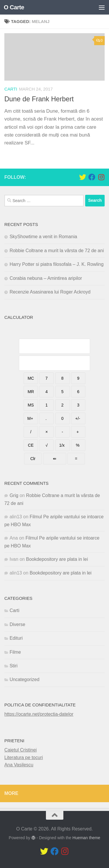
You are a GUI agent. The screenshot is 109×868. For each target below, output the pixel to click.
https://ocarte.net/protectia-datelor (39, 714)
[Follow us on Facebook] (92, 177)
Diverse (17, 624)
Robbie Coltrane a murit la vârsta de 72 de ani (57, 251)
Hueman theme (86, 838)
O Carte (14, 7)
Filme (15, 652)
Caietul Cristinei (20, 750)
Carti (11, 89)
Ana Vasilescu (19, 765)
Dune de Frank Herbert (39, 99)
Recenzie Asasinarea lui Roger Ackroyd (50, 292)
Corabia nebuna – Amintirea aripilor (46, 278)
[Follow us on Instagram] (101, 177)
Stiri (14, 666)
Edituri (16, 638)
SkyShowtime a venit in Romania (43, 237)
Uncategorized (24, 679)
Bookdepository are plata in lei (57, 559)
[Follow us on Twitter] (83, 177)
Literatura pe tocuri (24, 757)
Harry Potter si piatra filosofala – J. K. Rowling (57, 264)
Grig (14, 495)
